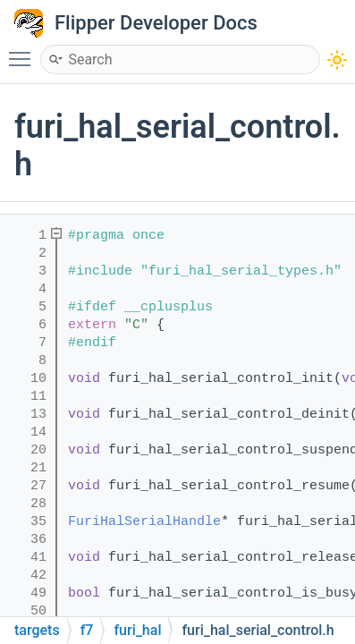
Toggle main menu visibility (24, 51)
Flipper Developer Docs (156, 23)
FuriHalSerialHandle (144, 522)
